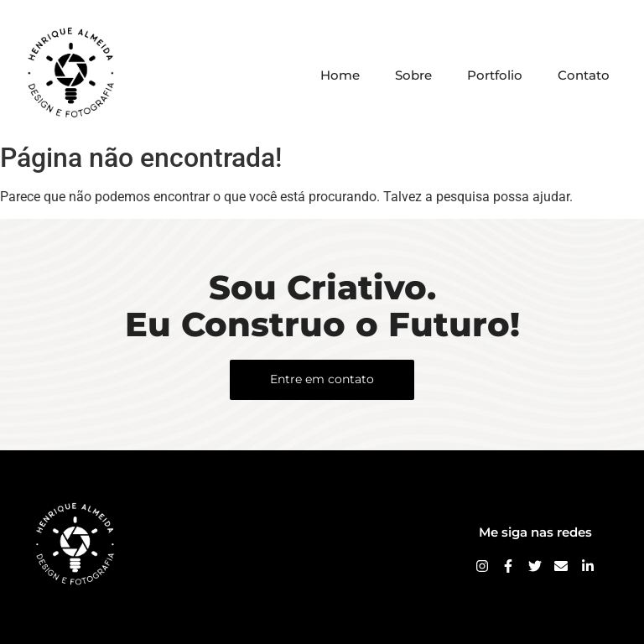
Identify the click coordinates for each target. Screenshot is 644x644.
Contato (584, 75)
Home (340, 75)
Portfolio (495, 75)
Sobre (413, 75)
